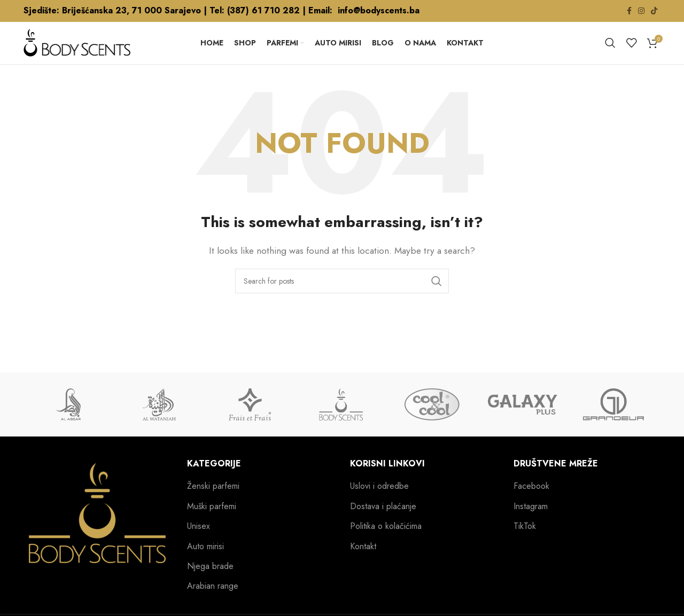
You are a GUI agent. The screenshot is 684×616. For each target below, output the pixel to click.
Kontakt (363, 560)
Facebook (531, 501)
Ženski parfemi (213, 501)
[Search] (610, 50)
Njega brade (210, 580)
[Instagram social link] (641, 11)
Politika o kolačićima (386, 541)
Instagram (531, 520)
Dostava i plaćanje (383, 520)
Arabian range (213, 601)
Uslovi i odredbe (379, 501)
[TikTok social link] (654, 11)
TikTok (525, 541)
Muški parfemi (212, 520)
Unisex (199, 541)
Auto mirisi (205, 560)
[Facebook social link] (629, 11)
